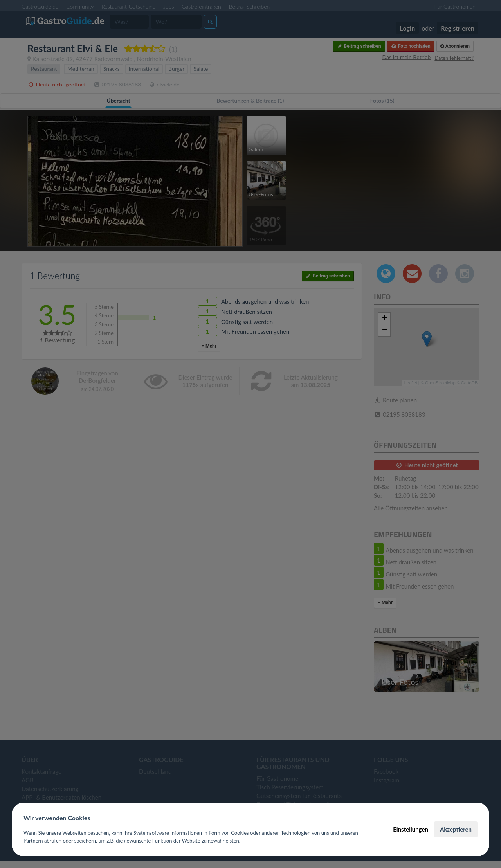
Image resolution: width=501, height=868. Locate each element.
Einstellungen (411, 829)
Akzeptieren (456, 829)
